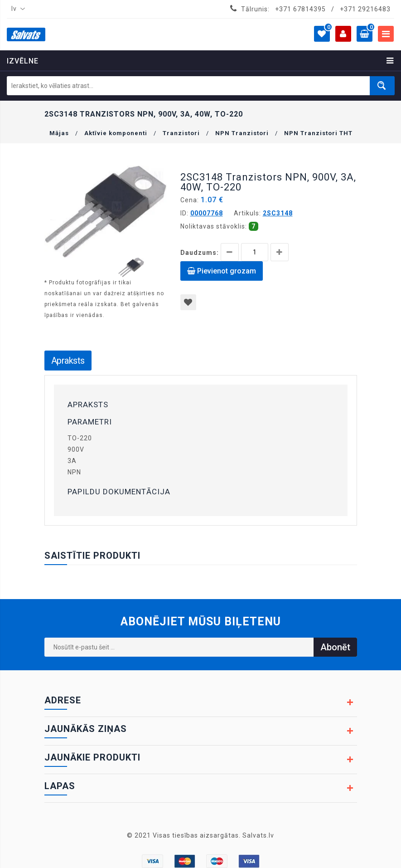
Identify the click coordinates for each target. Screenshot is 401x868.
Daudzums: (200, 253)
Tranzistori (181, 133)
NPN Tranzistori (242, 133)
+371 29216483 (365, 9)
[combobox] (16, 9)
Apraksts (68, 361)
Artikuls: (247, 213)
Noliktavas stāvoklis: (214, 226)
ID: (184, 213)
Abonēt (335, 647)
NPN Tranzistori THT (318, 133)
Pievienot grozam (222, 271)
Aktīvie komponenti (116, 133)
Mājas (59, 133)
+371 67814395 (300, 9)
